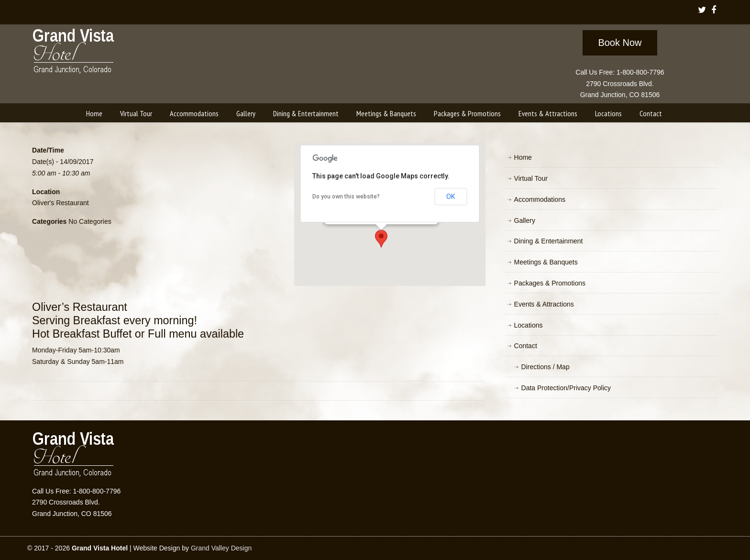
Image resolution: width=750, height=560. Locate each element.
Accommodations (540, 199)
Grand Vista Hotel (74, 53)
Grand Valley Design (221, 548)
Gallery (525, 220)
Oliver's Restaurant (61, 203)
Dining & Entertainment (549, 241)
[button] (381, 239)
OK (451, 197)
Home (523, 157)
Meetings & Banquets (546, 262)
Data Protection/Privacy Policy (566, 388)
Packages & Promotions (550, 283)
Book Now (620, 43)
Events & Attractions (544, 304)
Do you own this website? (346, 197)
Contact (526, 346)
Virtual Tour (531, 178)
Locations (529, 325)
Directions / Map (546, 367)
